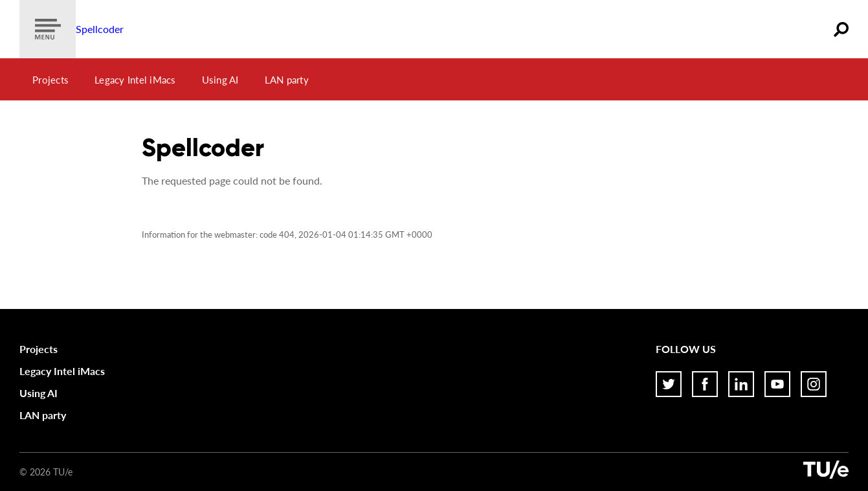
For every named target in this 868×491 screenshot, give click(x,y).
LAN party (287, 80)
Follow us (686, 349)
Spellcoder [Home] (100, 29)
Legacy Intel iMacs (135, 80)
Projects (50, 80)
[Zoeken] (841, 29)
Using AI (220, 80)
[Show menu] (48, 29)
